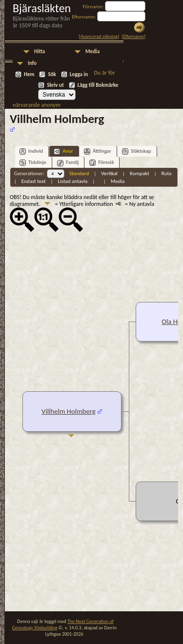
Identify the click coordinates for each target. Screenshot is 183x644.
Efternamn (133, 36)
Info (32, 63)
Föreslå (102, 163)
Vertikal (109, 173)
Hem (29, 74)
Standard (79, 173)
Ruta (167, 173)
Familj (68, 163)
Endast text (34, 181)
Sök (52, 74)
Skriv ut (55, 85)
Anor (63, 151)
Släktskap (137, 151)
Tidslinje (33, 163)
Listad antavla (73, 181)
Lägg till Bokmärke (98, 85)
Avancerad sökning (99, 36)
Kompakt (140, 173)
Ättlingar (98, 151)
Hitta (40, 51)
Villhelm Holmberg (69, 411)
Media (92, 51)
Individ (31, 151)
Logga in (79, 74)
